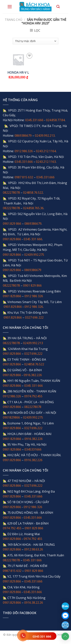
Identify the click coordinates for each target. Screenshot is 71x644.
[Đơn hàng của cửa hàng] (35, 41)
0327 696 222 (34, 317)
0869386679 (23, 136)
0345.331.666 (34, 120)
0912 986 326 (34, 296)
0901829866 (11, 417)
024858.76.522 (33, 193)
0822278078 (11, 193)
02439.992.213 (45, 136)
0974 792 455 (12, 528)
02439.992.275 (34, 255)
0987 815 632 (24, 177)
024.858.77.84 (55, 120)
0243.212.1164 (46, 151)
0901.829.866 (12, 239)
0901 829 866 (32, 285)
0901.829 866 (12, 224)
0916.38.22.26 (34, 603)
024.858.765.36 (33, 208)
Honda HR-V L (18, 73)
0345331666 (33, 449)
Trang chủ (14, 20)
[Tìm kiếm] (58, 7)
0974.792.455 (33, 396)
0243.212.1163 (46, 162)
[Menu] (10, 7)
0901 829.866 (12, 296)
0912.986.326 (24, 151)
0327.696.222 (33, 354)
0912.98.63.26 (34, 549)
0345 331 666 (42, 636)
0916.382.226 (33, 375)
